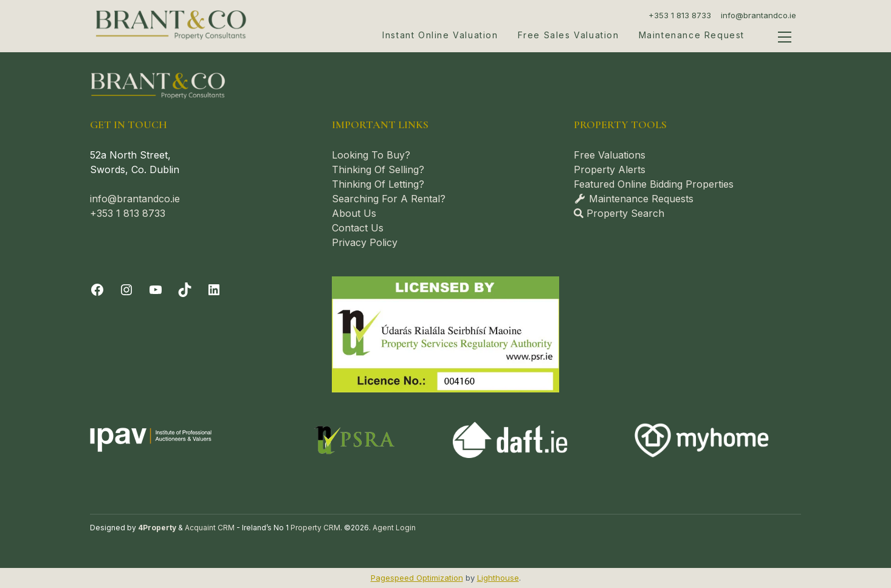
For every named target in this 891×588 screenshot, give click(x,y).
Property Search (619, 213)
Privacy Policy (365, 242)
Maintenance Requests (634, 199)
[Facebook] (97, 290)
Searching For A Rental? (389, 199)
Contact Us (358, 228)
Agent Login (394, 528)
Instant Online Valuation (440, 35)
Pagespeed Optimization (417, 578)
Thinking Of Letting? (378, 184)
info (99, 199)
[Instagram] (126, 290)
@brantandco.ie (144, 199)
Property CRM (315, 528)
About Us (354, 213)
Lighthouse (498, 578)
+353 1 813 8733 (680, 15)
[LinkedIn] (214, 290)
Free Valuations (610, 155)
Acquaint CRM (210, 528)
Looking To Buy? (371, 155)
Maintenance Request (692, 35)
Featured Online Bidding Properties (654, 184)
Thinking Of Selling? (378, 169)
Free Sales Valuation (569, 35)
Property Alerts (610, 169)
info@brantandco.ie (759, 15)
